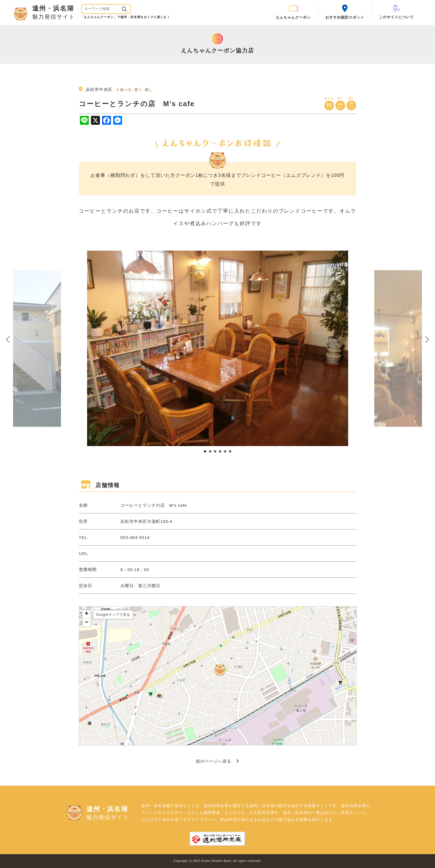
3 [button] (215, 452)
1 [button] (205, 452)
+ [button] (87, 614)
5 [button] (225, 452)
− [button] (87, 623)
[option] (218, 348)
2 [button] (210, 452)
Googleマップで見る (113, 615)
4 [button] (220, 452)
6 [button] (230, 452)
